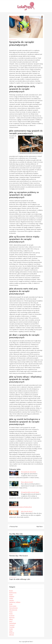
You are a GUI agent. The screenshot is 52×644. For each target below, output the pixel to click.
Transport (12, 625)
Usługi (11, 631)
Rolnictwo (12, 617)
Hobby (11, 598)
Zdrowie (11, 635)
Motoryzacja (13, 40)
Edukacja (12, 596)
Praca (11, 612)
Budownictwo (13, 593)
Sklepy (11, 619)
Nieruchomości (13, 608)
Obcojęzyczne (13, 610)
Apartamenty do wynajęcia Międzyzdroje (20, 507)
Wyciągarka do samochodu (28, 472)
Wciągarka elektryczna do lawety (30, 492)
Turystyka (12, 627)
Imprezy (11, 600)
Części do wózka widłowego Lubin (20, 579)
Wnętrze (12, 633)
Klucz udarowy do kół (27, 482)
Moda (11, 604)
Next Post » (40, 527)
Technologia (13, 623)
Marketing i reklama (15, 602)
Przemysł (12, 616)
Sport (11, 621)
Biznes (11, 591)
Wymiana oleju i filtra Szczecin (19, 556)
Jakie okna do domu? (27, 511)
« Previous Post (13, 527)
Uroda (11, 629)
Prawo (11, 614)
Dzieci (11, 595)
